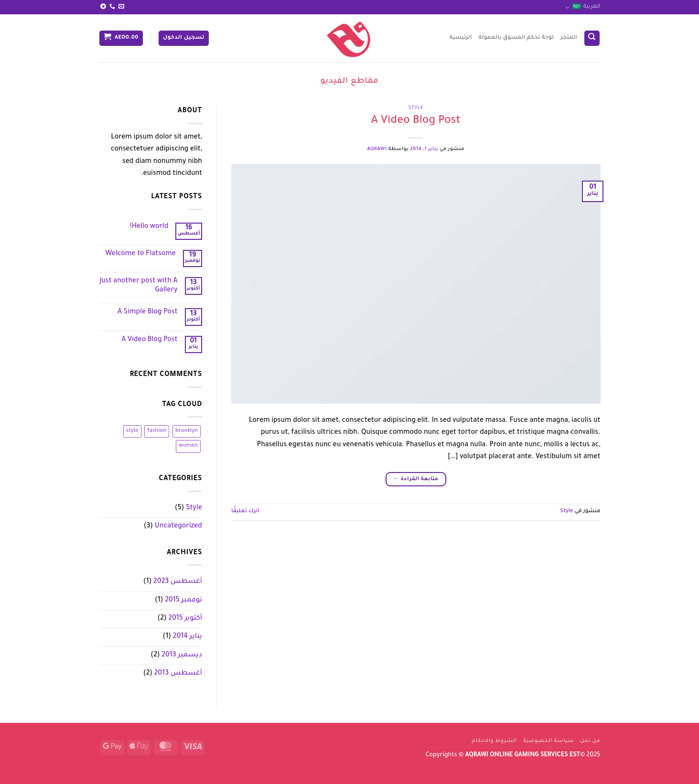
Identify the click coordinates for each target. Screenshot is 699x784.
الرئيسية (461, 38)
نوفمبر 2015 (183, 601)
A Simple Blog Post (148, 312)
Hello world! (149, 227)
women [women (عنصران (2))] (188, 446)
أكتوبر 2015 (185, 619)
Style (416, 108)
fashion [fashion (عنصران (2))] (157, 431)
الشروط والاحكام (495, 741)
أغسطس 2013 (178, 674)
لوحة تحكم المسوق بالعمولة (516, 38)
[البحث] (592, 38)
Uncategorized (178, 526)
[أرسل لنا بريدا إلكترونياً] (121, 7)
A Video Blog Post (416, 121)
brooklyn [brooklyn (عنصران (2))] (187, 431)
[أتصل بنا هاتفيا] (112, 7)
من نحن (590, 741)
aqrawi (377, 149)
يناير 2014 (188, 637)
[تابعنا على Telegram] (103, 7)
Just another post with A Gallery (139, 286)
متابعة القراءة (416, 479)
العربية (583, 7)
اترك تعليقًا (245, 511)
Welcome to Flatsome (141, 254)
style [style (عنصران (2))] (132, 431)
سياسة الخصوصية (548, 741)
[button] (184, 38)
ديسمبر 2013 (182, 655)
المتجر (569, 38)
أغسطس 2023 (178, 582)
